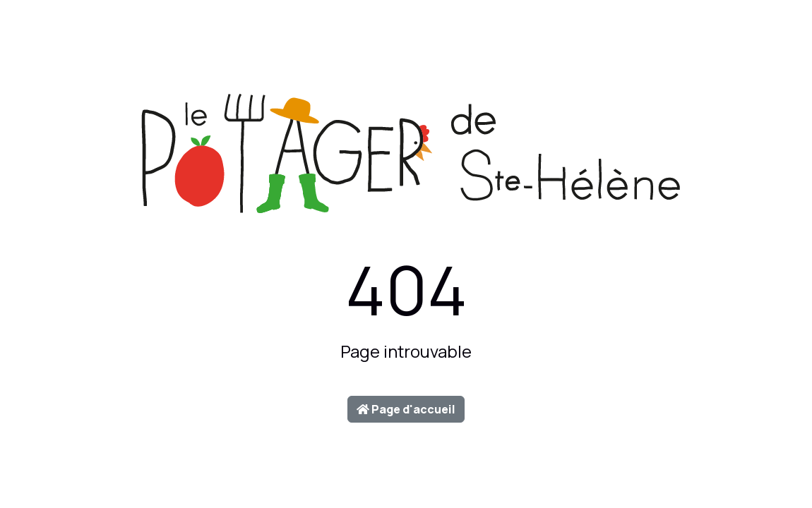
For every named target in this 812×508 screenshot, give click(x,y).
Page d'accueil (406, 409)
